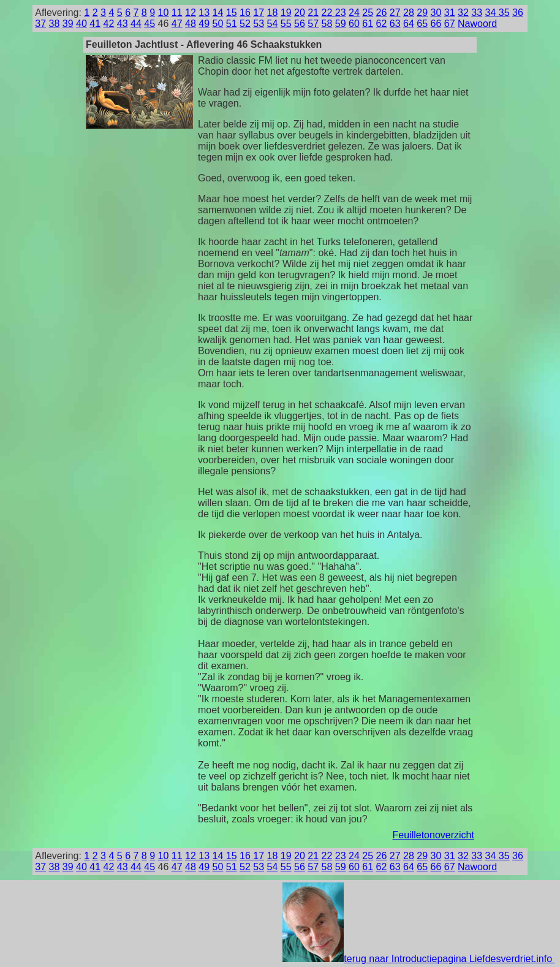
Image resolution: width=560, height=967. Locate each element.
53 (259, 24)
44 (136, 24)
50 (218, 24)
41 (95, 24)
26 (382, 13)
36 (518, 13)
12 (191, 13)
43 (123, 24)
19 (286, 13)
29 (422, 13)
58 (327, 24)
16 (245, 13)
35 (504, 13)
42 (109, 24)
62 (382, 24)
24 (354, 13)
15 (232, 13)
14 (218, 13)
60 (354, 24)
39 (68, 24)
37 (40, 24)
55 (286, 24)
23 (341, 13)
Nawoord (477, 24)
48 (191, 24)
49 (204, 24)
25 (368, 13)
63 (395, 24)
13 (204, 13)
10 (164, 13)
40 (81, 24)
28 (409, 13)
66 (436, 24)
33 (477, 13)
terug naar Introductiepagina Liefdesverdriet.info (418, 959)
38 (55, 24)
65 (422, 24)
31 (450, 13)
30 (436, 13)
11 (177, 13)
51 (232, 24)
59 (341, 24)
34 (492, 13)
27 (395, 13)
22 (328, 13)
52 (245, 24)
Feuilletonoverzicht (433, 835)
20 (300, 13)
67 (450, 24)
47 (177, 24)
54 (273, 24)
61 (368, 24)
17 (259, 13)
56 (300, 24)
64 (409, 24)
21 (313, 13)
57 (313, 24)
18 (273, 13)
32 (463, 13)
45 (149, 24)
